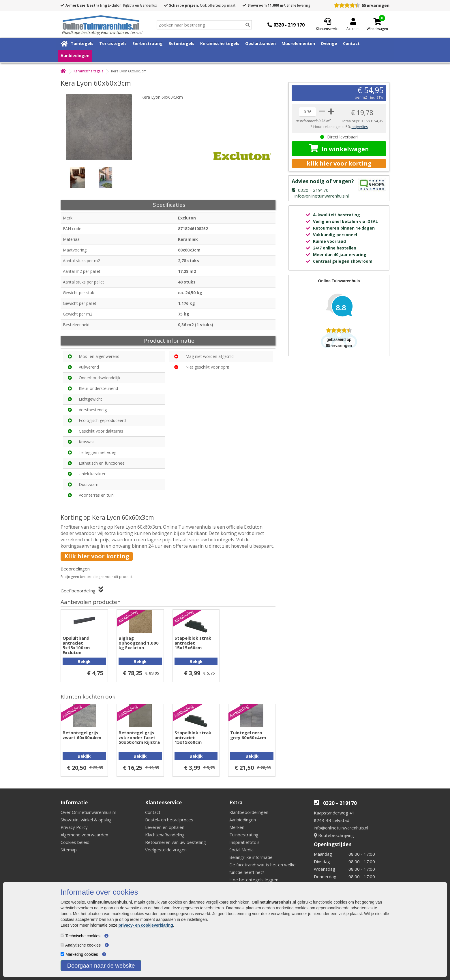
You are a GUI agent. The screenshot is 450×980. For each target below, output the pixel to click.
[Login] (353, 25)
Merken (237, 827)
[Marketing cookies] (62, 954)
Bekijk (84, 661)
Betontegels (181, 43)
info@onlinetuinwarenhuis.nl (341, 828)
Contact (351, 43)
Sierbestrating (148, 43)
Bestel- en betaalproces (169, 820)
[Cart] (377, 21)
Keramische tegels (220, 43)
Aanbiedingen (75, 56)
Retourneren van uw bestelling (176, 842)
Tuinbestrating (244, 835)
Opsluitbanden (260, 43)
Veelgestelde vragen (166, 850)
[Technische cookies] (62, 935)
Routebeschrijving (334, 835)
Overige (329, 43)
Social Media (241, 850)
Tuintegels (82, 43)
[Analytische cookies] (62, 945)
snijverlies (360, 127)
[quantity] (307, 112)
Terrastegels (113, 43)
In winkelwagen (339, 149)
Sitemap (69, 850)
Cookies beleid (75, 842)
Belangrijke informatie (251, 857)
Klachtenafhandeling (165, 835)
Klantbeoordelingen (249, 812)
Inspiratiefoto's (244, 842)
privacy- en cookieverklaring (146, 925)
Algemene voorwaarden (84, 835)
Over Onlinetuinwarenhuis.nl (88, 812)
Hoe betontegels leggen (254, 880)
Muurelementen (298, 43)
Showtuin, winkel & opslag (86, 820)
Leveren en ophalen (165, 827)
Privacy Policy (74, 827)
